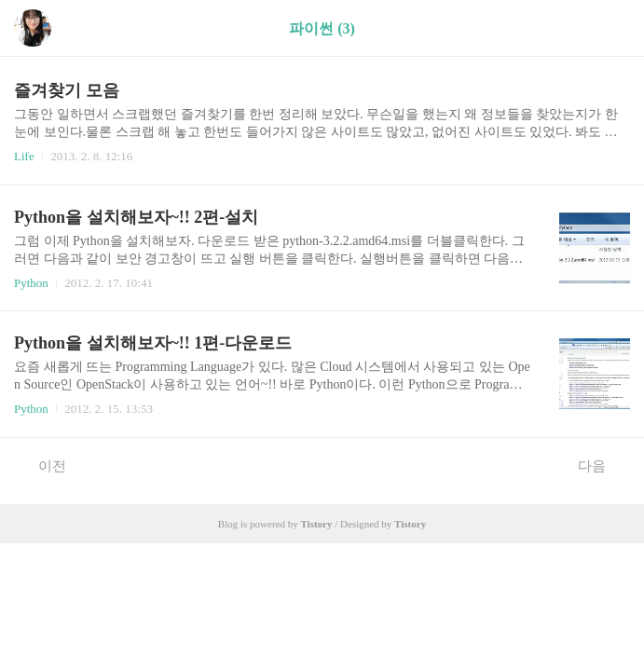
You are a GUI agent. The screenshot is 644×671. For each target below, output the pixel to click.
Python (31, 283)
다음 (602, 465)
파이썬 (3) (322, 28)
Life (24, 156)
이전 (42, 465)
